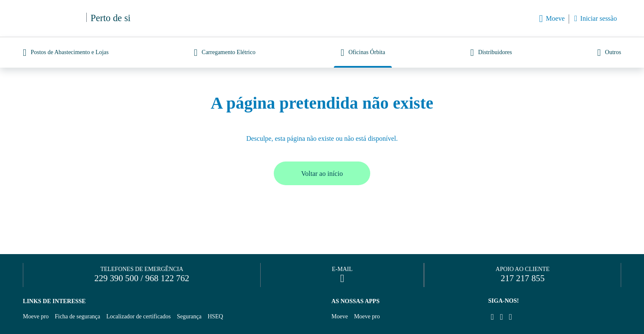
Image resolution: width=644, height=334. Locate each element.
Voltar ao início (322, 174)
